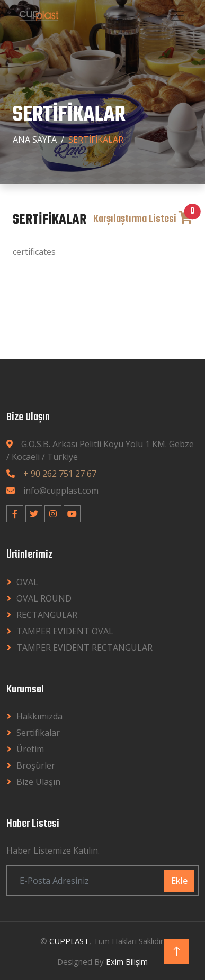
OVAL (27, 582)
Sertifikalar (38, 733)
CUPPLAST (69, 941)
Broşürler (36, 765)
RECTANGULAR (47, 615)
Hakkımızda (39, 716)
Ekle (179, 881)
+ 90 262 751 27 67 (60, 474)
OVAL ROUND (44, 598)
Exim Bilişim (127, 961)
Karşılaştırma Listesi (143, 219)
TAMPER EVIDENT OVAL (65, 631)
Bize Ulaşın (38, 782)
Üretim (30, 749)
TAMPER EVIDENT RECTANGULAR (84, 648)
